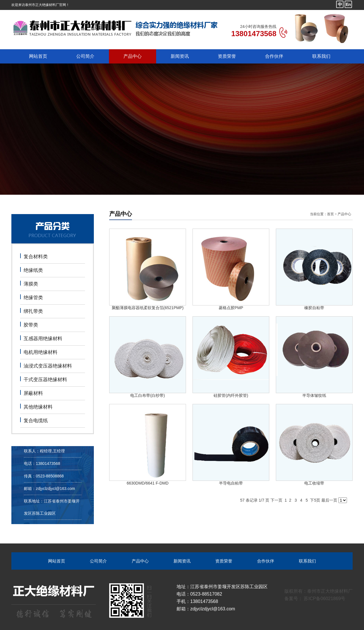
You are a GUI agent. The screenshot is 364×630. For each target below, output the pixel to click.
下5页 (315, 500)
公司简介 (85, 56)
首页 (330, 214)
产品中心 (133, 56)
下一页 (276, 500)
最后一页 (329, 500)
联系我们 (321, 56)
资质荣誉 (227, 56)
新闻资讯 (180, 56)
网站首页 (38, 56)
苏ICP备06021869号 (324, 599)
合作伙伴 (274, 56)
